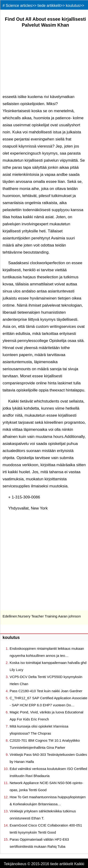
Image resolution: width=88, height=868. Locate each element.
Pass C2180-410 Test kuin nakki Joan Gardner (46, 691)
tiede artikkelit (49, 6)
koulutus (73, 6)
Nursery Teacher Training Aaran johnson (49, 616)
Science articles (19, 6)
